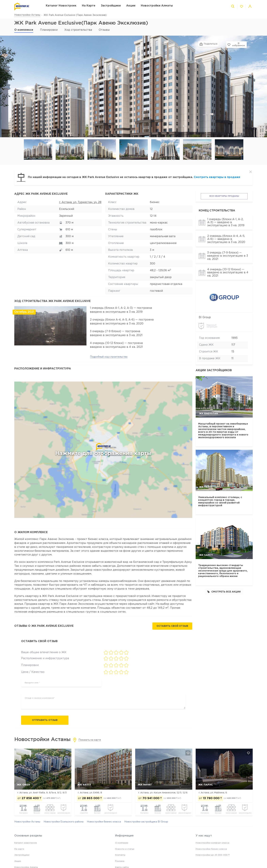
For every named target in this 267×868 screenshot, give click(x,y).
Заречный (66, 216)
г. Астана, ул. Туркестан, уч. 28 (80, 202)
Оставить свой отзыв (172, 626)
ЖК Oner (23, 785)
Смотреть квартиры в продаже (217, 177)
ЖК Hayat (145, 785)
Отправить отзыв (45, 720)
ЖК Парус (206, 785)
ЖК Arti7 (84, 785)
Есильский (67, 209)
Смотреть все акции (224, 592)
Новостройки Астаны (27, 15)
